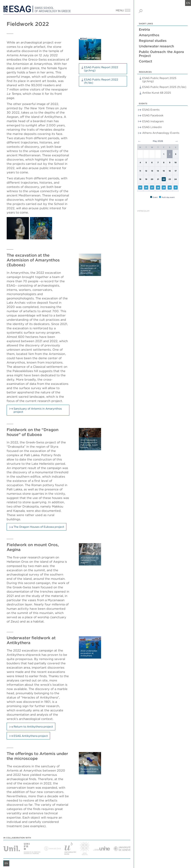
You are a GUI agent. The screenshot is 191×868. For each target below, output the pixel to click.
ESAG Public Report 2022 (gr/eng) (101, 69)
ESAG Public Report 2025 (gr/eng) (159, 80)
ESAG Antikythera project (31, 736)
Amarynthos (149, 35)
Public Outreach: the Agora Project (161, 54)
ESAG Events (151, 110)
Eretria (144, 29)
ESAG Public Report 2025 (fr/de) (164, 87)
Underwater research (156, 46)
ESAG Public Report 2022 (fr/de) (101, 81)
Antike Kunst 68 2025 (157, 93)
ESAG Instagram (153, 121)
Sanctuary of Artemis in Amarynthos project (38, 410)
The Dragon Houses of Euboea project (39, 527)
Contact (145, 61)
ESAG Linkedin (152, 127)
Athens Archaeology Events (161, 133)
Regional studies (153, 41)
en (188, 3)
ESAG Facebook (153, 115)
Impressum (143, 211)
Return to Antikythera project (33, 726)
